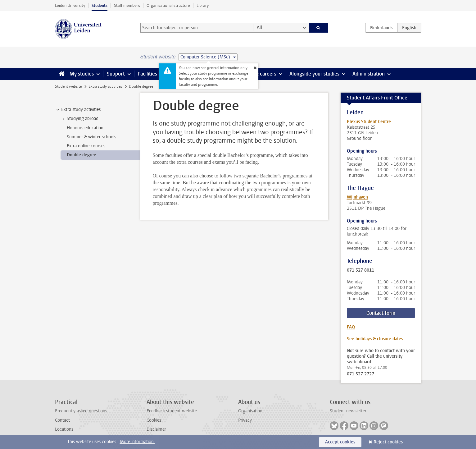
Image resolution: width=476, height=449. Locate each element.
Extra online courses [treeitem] (86, 146)
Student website (68, 86)
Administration (369, 74)
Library (203, 5)
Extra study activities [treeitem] (78, 110)
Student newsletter (348, 411)
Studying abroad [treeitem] (80, 119)
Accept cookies (340, 442)
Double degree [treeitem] (82, 155)
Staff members (127, 5)
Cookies (154, 420)
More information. (137, 442)
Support (116, 74)
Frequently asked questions (81, 411)
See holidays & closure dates (375, 339)
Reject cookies (388, 442)
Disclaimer (156, 429)
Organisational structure (168, 5)
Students (100, 5)
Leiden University (70, 5)
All (259, 27)
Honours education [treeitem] (85, 128)
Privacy (245, 420)
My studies (82, 74)
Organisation (250, 411)
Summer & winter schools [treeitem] (91, 137)
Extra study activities (105, 86)
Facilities (147, 74)
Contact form (381, 313)
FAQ (351, 327)
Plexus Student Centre (369, 122)
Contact (62, 420)
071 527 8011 (360, 270)
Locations (64, 429)
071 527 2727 (360, 374)
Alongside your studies (314, 74)
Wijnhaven (357, 197)
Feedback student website (172, 411)
